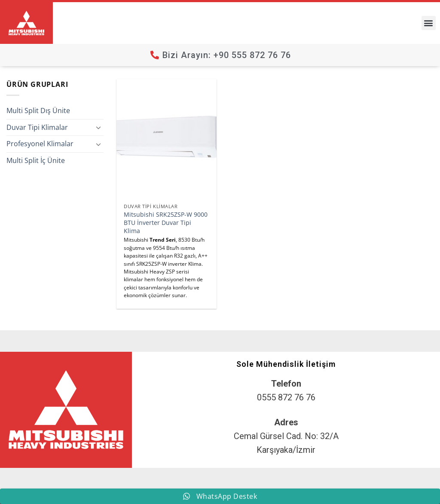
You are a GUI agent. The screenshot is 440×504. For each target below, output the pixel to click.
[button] (429, 23)
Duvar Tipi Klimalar (37, 127)
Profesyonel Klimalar (40, 144)
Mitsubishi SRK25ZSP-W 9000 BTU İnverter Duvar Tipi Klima (166, 223)
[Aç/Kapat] (98, 127)
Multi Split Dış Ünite (38, 111)
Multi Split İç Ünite (36, 160)
